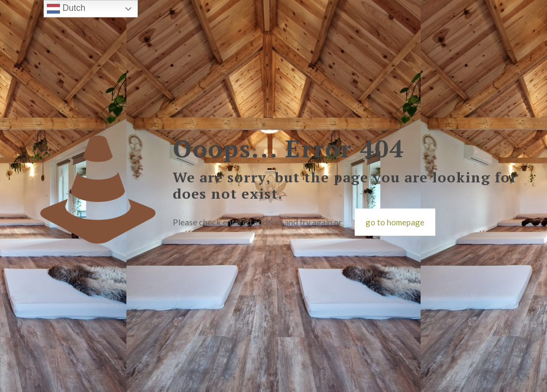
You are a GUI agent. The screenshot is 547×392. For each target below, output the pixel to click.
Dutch (66, 9)
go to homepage (395, 222)
